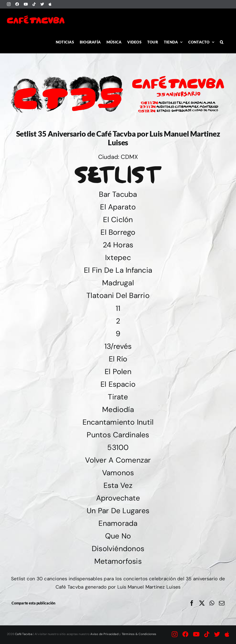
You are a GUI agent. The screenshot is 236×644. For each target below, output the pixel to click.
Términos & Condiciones (139, 634)
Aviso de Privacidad (104, 634)
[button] (222, 42)
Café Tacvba (24, 634)
